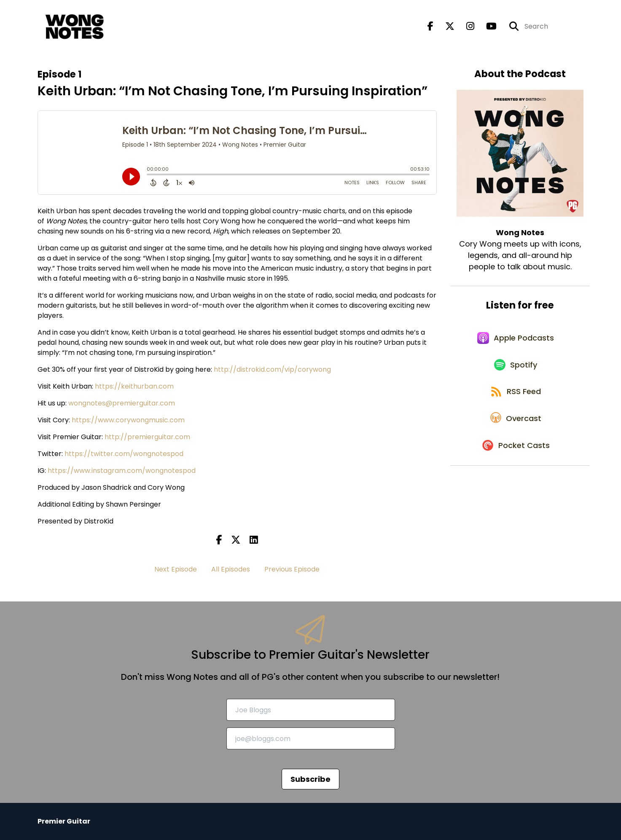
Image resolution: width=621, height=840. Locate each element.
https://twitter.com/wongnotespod (124, 454)
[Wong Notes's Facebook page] (430, 28)
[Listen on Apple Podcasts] (516, 341)
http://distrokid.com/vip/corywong (272, 369)
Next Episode (176, 569)
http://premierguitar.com (147, 437)
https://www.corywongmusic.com (128, 420)
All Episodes (231, 569)
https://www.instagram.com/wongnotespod (122, 471)
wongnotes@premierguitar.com (122, 403)
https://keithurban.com (134, 386)
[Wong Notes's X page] (445, 28)
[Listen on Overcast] (516, 431)
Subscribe (310, 779)
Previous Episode (292, 569)
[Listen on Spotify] (516, 371)
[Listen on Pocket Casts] (516, 461)
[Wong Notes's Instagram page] (465, 28)
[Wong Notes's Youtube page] (486, 28)
